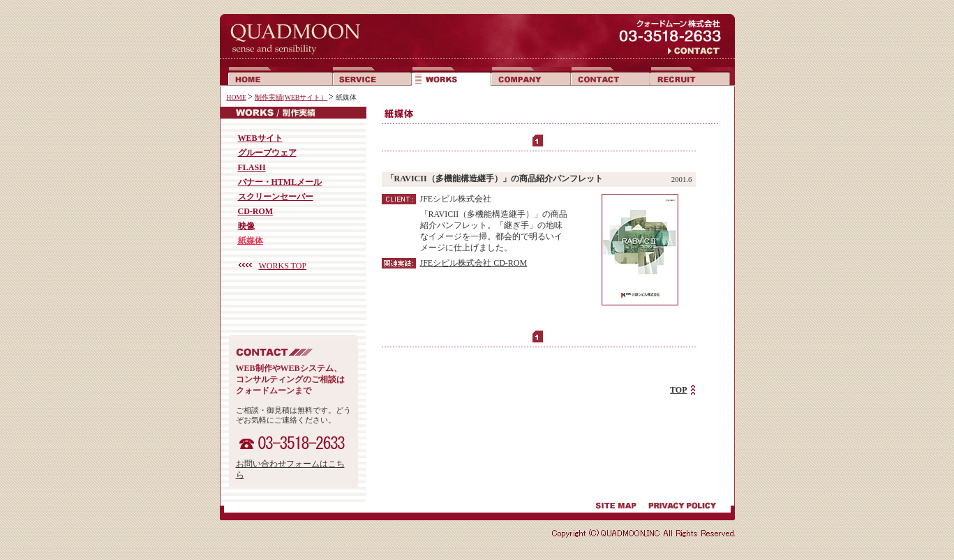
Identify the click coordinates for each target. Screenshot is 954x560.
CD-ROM (256, 211)
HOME (237, 97)
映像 (246, 226)
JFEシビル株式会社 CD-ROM (474, 263)
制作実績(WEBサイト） (291, 97)
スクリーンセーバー (276, 197)
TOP (678, 390)
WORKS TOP (283, 266)
